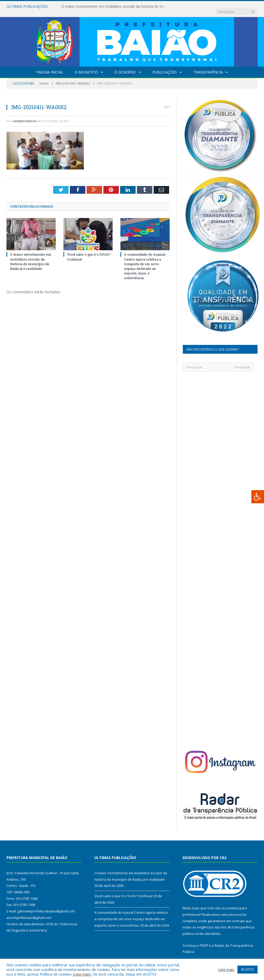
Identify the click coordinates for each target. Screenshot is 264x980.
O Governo (125, 67)
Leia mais (82, 974)
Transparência (208, 67)
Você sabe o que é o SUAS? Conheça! (123, 891)
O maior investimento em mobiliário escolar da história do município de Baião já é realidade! (114, 6)
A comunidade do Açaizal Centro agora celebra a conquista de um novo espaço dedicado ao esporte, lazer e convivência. (145, 261)
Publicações (165, 67)
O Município (86, 67)
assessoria (237, 909)
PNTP (204, 940)
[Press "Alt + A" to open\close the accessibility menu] (258, 497)
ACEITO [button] (247, 969)
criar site (214, 903)
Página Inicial (50, 67)
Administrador (25, 116)
